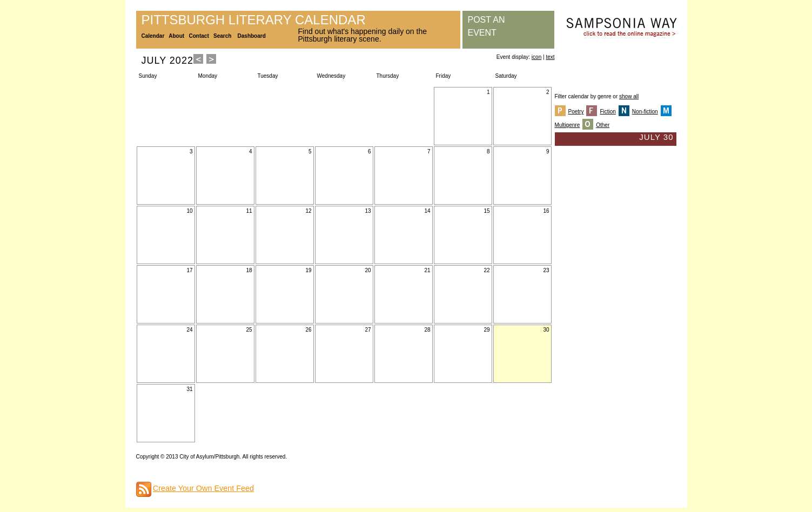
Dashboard (252, 36)
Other (603, 125)
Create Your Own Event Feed (203, 488)
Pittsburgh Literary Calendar (254, 20)
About (176, 36)
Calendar (153, 36)
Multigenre (568, 125)
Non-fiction (645, 112)
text (550, 57)
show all (629, 96)
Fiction (608, 112)
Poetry (576, 112)
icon (536, 57)
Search (222, 36)
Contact (199, 36)
